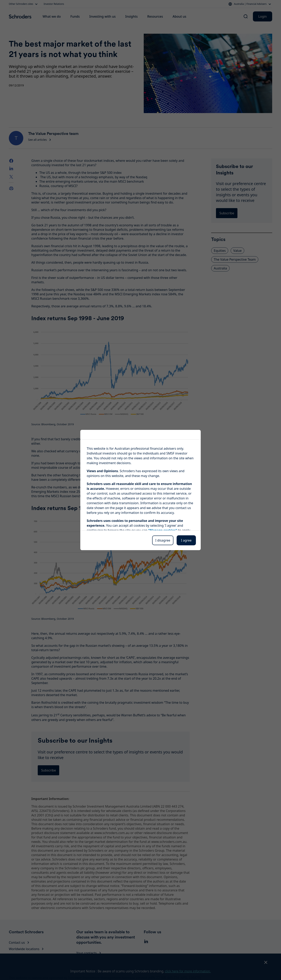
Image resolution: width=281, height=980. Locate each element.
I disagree (163, 540)
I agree (186, 540)
